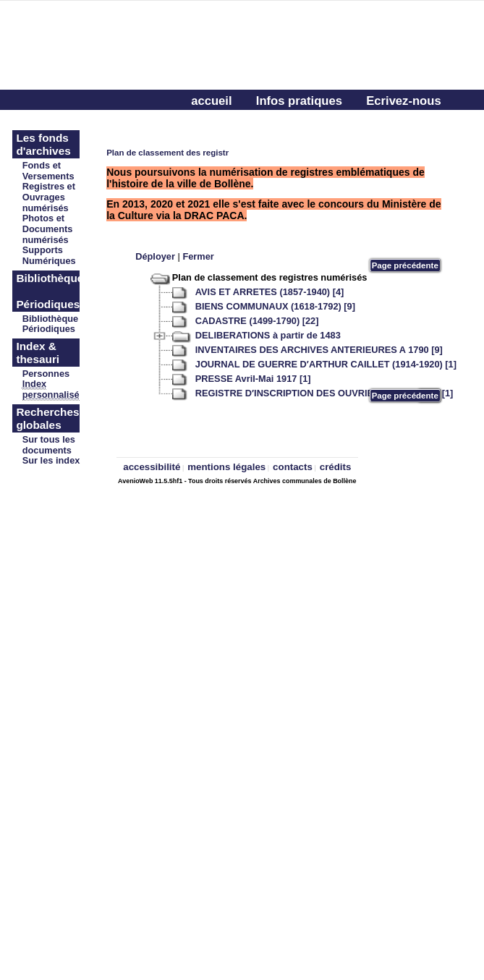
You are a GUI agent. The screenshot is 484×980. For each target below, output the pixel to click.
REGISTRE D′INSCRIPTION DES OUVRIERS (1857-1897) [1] (324, 393)
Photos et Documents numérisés (48, 229)
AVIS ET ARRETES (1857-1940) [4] (270, 292)
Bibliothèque (51, 319)
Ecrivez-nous (403, 101)
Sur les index (51, 460)
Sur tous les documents (49, 445)
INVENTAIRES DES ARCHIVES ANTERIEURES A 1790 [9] (319, 350)
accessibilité (152, 467)
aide (203, 124)
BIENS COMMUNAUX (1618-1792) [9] (275, 306)
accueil (211, 101)
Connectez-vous (286, 124)
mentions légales (226, 467)
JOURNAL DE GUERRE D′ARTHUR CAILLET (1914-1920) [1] (326, 364)
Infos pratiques (299, 101)
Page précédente (405, 265)
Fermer (198, 256)
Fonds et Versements (48, 171)
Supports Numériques (49, 255)
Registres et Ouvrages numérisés (49, 197)
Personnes (46, 374)
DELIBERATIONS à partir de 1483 (268, 335)
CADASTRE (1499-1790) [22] (257, 321)
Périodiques (49, 329)
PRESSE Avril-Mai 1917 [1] (253, 379)
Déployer (155, 256)
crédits (336, 467)
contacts (293, 467)
